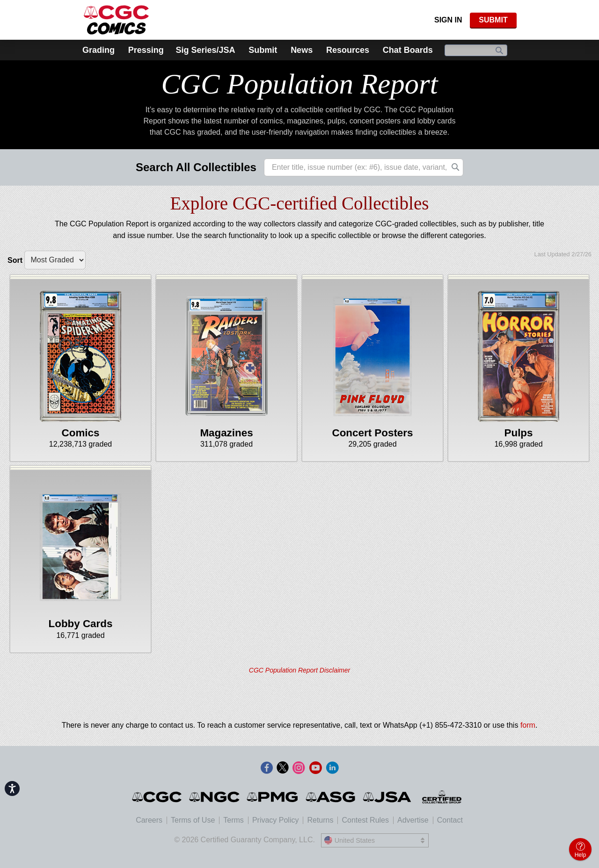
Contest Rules (365, 820)
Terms (234, 820)
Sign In (448, 20)
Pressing (146, 50)
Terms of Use (193, 820)
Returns (320, 820)
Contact (450, 820)
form (528, 725)
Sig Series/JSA (205, 50)
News (302, 50)
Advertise (413, 820)
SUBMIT (493, 20)
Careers (149, 820)
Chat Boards (408, 50)
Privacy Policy (276, 820)
